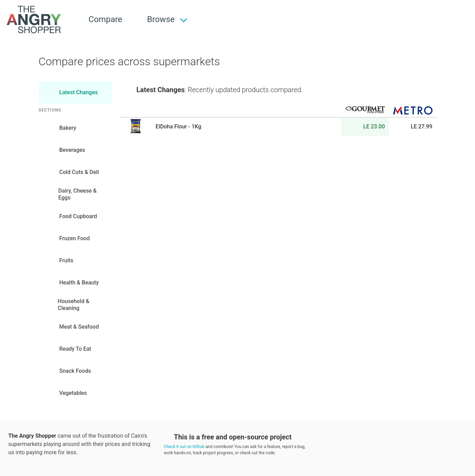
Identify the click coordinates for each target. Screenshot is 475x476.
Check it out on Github (184, 447)
